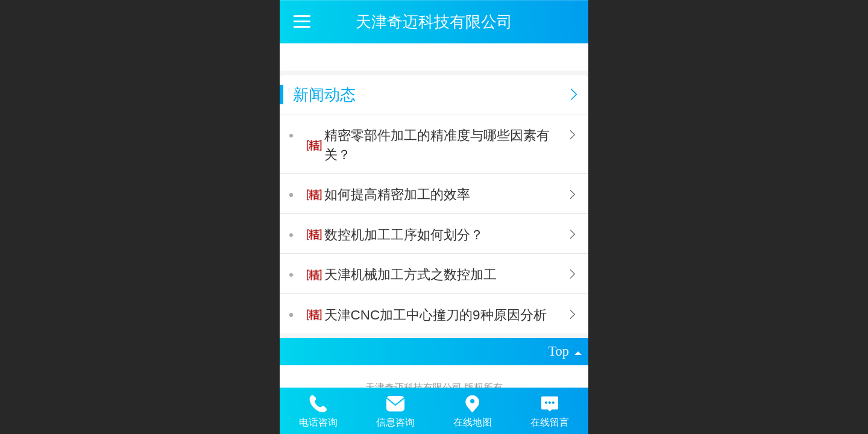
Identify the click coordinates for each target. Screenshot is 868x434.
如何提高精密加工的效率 (397, 194)
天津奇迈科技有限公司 (434, 22)
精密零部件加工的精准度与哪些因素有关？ (437, 145)
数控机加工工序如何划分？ (404, 235)
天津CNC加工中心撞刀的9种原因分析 (436, 315)
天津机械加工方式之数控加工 (410, 275)
